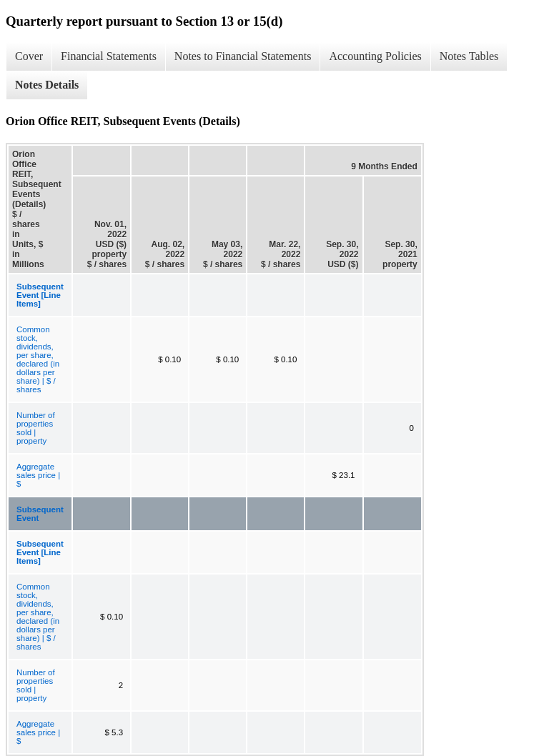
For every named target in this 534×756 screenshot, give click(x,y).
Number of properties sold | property (36, 428)
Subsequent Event (40, 514)
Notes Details (47, 85)
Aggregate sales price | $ (38, 475)
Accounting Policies (375, 56)
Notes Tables (469, 56)
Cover (29, 56)
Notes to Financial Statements (243, 56)
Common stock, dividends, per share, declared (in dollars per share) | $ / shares (38, 359)
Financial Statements (109, 56)
